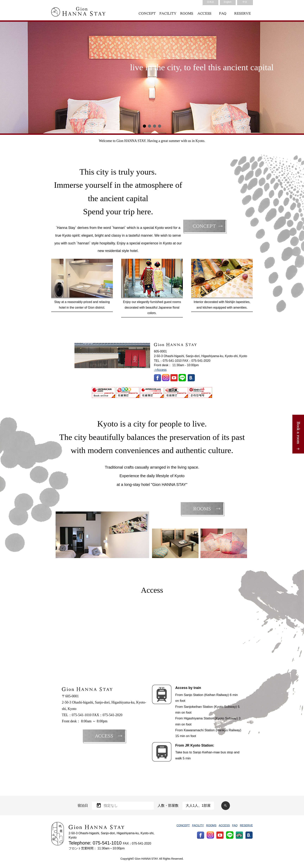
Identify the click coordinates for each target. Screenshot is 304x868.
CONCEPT (183, 825)
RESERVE (246, 825)
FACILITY (198, 825)
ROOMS (211, 825)
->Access (160, 370)
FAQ (235, 825)
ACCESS (224, 825)
